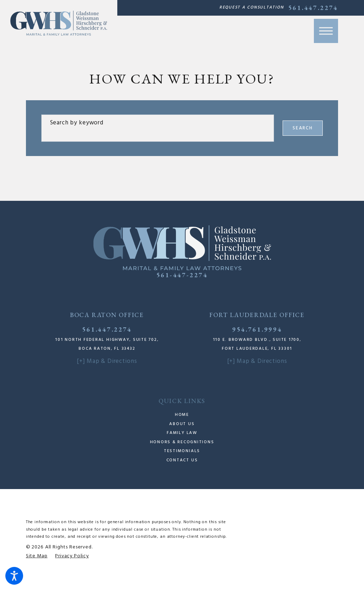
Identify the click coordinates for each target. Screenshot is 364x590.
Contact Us (182, 460)
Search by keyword (77, 123)
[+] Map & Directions (107, 361)
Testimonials (182, 451)
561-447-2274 (182, 275)
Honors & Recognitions (182, 442)
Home (182, 415)
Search (303, 128)
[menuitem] (182, 415)
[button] (14, 576)
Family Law (182, 433)
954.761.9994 (257, 329)
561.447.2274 (313, 8)
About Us (182, 424)
